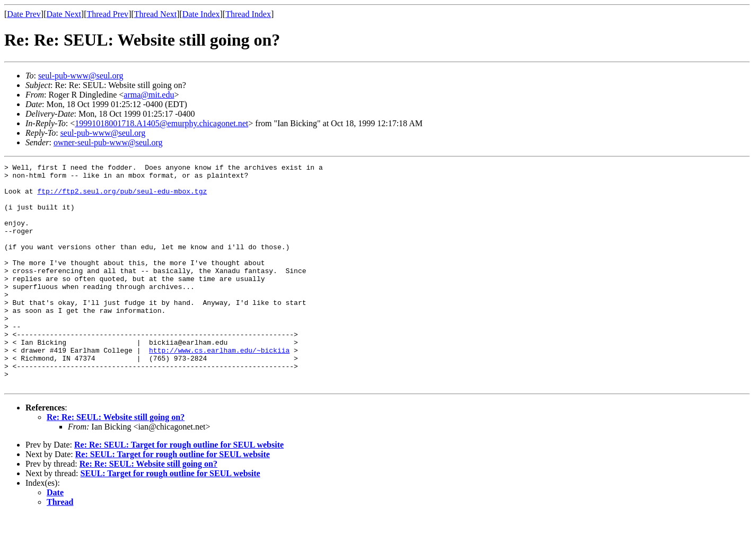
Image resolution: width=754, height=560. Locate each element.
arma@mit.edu (149, 95)
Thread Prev (107, 14)
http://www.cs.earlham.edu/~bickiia (219, 388)
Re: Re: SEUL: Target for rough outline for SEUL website (179, 489)
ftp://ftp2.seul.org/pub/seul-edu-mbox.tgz (122, 197)
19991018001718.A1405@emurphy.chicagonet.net (161, 123)
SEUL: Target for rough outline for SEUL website (170, 518)
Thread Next (155, 14)
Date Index (201, 14)
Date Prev (24, 14)
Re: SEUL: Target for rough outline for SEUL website (173, 499)
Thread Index (248, 14)
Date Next (64, 14)
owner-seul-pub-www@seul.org (108, 142)
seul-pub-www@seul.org (81, 76)
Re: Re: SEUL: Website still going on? (116, 462)
